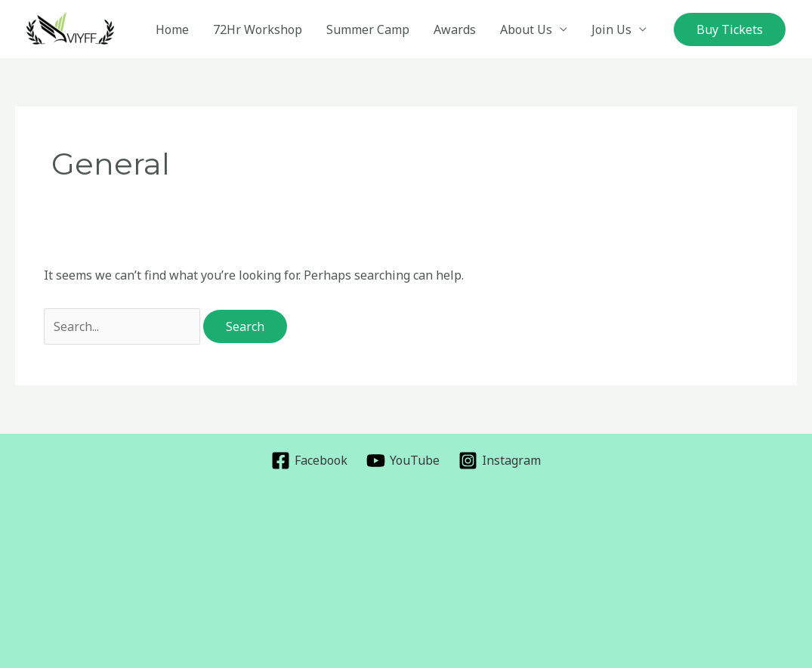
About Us (526, 29)
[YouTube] (403, 461)
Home (172, 29)
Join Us (611, 29)
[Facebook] (310, 461)
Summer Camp (368, 29)
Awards (455, 29)
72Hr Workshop (258, 29)
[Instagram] (499, 461)
